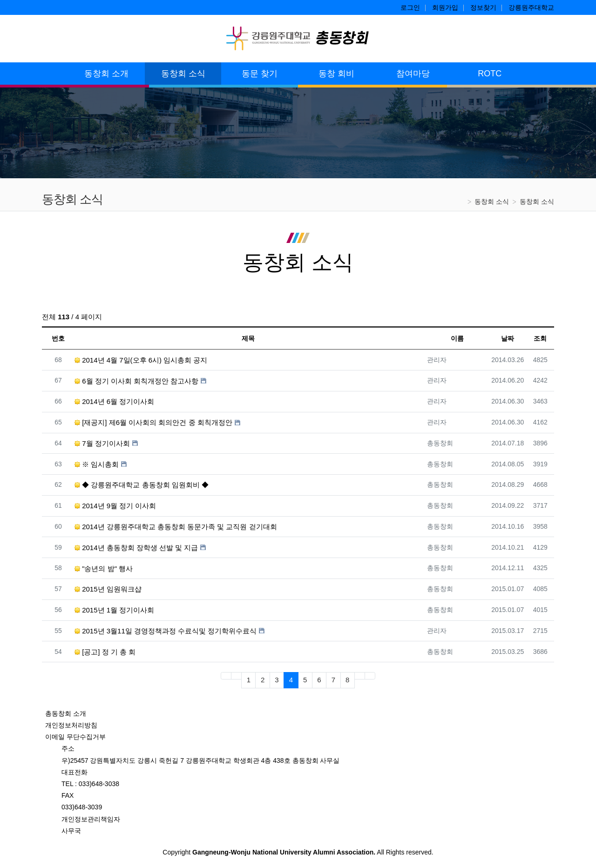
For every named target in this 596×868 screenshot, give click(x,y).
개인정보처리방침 (71, 725)
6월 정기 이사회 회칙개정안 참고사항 (136, 381)
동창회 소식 (492, 202)
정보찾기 (483, 7)
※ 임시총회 (97, 464)
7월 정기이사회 (102, 443)
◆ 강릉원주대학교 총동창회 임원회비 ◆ (142, 485)
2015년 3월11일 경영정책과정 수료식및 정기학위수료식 (166, 631)
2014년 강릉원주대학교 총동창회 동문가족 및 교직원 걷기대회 (176, 527)
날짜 (508, 338)
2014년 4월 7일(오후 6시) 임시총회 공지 (141, 360)
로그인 (410, 7)
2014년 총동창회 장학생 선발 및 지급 (136, 548)
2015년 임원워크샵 (108, 589)
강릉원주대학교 (531, 7)
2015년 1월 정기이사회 (114, 610)
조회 (540, 338)
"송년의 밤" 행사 (104, 569)
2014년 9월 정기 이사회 (115, 506)
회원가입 (445, 7)
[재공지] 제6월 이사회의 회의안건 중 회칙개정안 (153, 422)
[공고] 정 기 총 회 (105, 652)
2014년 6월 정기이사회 (114, 401)
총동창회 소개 (66, 713)
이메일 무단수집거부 (75, 737)
